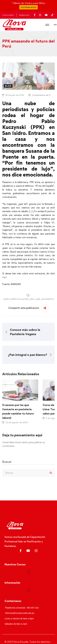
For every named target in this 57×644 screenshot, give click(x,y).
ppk (38, 299)
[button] (28, 572)
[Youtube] (28, 551)
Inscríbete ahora (28, 7)
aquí (4, 277)
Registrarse (24, 15)
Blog (8, 86)
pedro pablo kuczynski (16, 299)
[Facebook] (21, 551)
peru (32, 299)
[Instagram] (36, 551)
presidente (47, 299)
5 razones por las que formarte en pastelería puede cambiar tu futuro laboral (18, 411)
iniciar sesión (21, 442)
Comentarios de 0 (40, 95)
